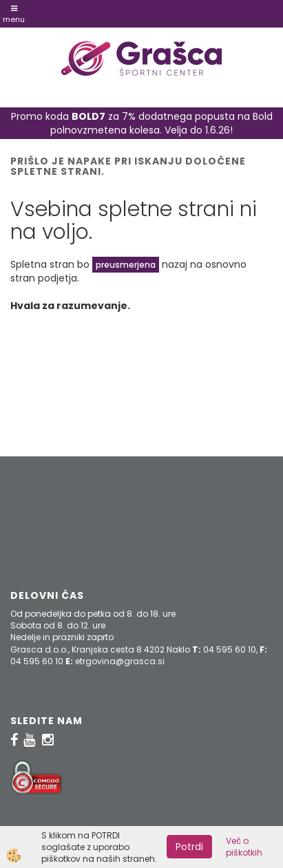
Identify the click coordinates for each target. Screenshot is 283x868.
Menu (14, 15)
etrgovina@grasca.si (120, 661)
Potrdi (189, 847)
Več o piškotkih (244, 847)
